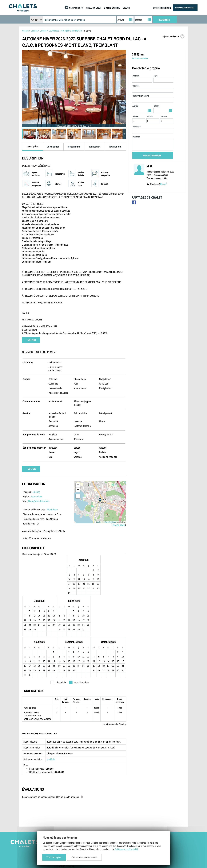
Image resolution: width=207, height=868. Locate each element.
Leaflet (99, 522)
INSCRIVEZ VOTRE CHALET (185, 8)
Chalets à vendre (147, 811)
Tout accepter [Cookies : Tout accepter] (54, 857)
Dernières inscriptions (149, 815)
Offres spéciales (146, 820)
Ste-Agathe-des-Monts (39, 501)
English (62, 828)
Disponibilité (74, 147)
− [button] (78, 490)
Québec (36, 492)
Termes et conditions (68, 815)
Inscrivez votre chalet (108, 807)
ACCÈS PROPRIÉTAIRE (162, 8)
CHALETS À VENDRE (112, 8)
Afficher (163, 184)
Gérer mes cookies (67, 824)
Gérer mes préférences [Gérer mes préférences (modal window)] (84, 857)
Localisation (53, 147)
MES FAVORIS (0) (76, 8)
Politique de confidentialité (70, 820)
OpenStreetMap (110, 522)
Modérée (51, 722)
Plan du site (64, 807)
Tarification (95, 147)
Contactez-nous (65, 811)
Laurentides (37, 496)
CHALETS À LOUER (94, 8)
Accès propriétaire (107, 811)
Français (70, 828)
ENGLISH (126, 8)
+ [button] (78, 485)
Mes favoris (144, 824)
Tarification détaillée (140, 58)
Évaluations (115, 147)
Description (32, 146)
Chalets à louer (146, 807)
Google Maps (119, 525)
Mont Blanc (52, 509)
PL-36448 (87, 31)
